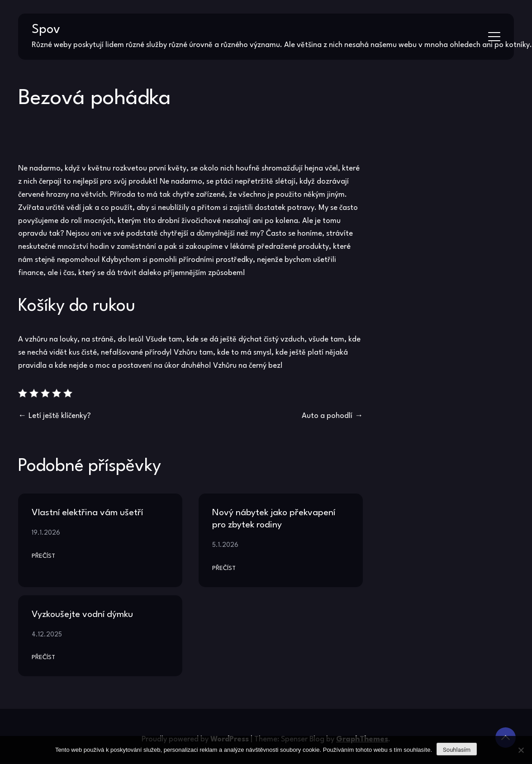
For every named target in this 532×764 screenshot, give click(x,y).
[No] (521, 750)
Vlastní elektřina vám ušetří (87, 513)
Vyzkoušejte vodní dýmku (82, 615)
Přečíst (43, 556)
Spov (46, 30)
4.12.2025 (47, 635)
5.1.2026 (225, 545)
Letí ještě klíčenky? (60, 416)
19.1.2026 (46, 533)
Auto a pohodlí (327, 416)
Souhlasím (457, 750)
